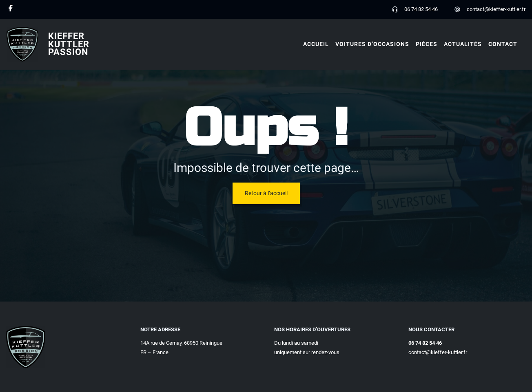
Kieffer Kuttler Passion (69, 44)
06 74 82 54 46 (421, 9)
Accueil (316, 44)
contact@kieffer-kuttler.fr (496, 9)
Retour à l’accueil (266, 193)
